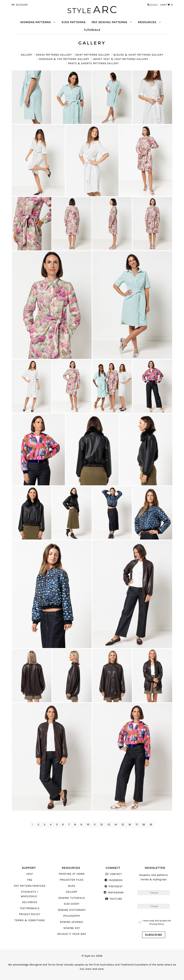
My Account (20, 5)
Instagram (116, 893)
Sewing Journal (72, 922)
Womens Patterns (36, 22)
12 (102, 825)
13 (109, 825)
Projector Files (72, 880)
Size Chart (72, 904)
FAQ (30, 880)
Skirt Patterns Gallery (93, 55)
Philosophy (72, 916)
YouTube (116, 899)
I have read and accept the (157, 922)
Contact (116, 874)
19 (151, 825)
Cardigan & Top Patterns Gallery (64, 59)
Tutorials (92, 30)
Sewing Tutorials (72, 898)
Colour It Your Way (72, 934)
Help (30, 874)
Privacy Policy (30, 914)
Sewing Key (72, 928)
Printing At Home (72, 874)
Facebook (116, 880)
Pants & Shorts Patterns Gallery (93, 63)
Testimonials (30, 908)
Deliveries (30, 902)
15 (123, 825)
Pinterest (116, 886)
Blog (72, 886)
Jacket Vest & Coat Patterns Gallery (120, 59)
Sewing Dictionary (72, 910)
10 (88, 825)
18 (144, 825)
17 (137, 825)
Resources (147, 22)
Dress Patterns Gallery (54, 55)
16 (130, 825)
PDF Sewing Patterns (110, 22)
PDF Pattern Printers (30, 886)
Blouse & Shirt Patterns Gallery (138, 55)
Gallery (27, 55)
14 (116, 825)
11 (95, 825)
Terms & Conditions (30, 920)
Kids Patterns (73, 22)
